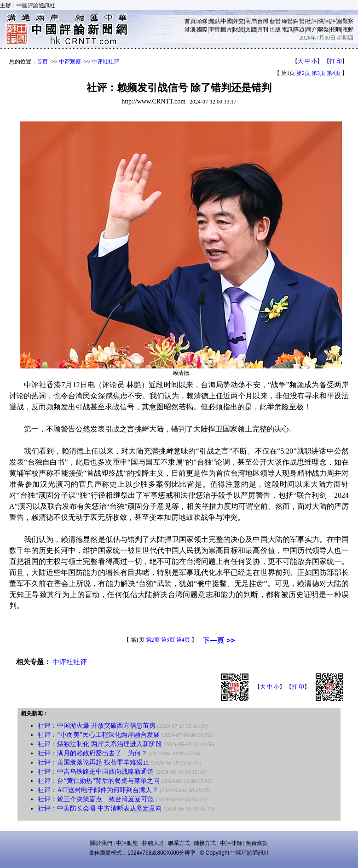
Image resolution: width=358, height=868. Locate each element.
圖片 (226, 29)
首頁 (190, 21)
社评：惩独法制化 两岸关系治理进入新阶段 (100, 744)
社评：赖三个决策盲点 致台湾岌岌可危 (96, 799)
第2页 (303, 73)
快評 (323, 21)
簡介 (312, 29)
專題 (299, 29)
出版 (275, 29)
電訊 (287, 29)
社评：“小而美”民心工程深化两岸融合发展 (98, 735)
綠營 (287, 21)
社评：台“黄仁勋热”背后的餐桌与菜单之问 (98, 781)
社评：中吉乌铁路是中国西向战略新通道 (96, 772)
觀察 (348, 21)
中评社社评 (105, 62)
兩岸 (251, 21)
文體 (251, 29)
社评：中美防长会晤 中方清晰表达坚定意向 (100, 808)
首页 (42, 62)
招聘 (336, 29)
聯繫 (323, 29)
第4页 (334, 73)
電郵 (348, 29)
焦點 (214, 21)
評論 (336, 21)
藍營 (275, 21)
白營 (299, 21)
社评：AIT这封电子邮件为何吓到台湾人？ (98, 790)
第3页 (318, 73)
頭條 (202, 21)
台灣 (263, 21)
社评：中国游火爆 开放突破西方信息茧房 (97, 726)
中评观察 (70, 62)
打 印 (336, 61)
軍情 (214, 29)
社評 (312, 21)
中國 (226, 21)
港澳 (190, 29)
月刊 (263, 29)
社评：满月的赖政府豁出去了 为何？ (92, 753)
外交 (238, 21)
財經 (238, 29)
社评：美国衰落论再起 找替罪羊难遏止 (93, 762)
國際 (202, 29)
